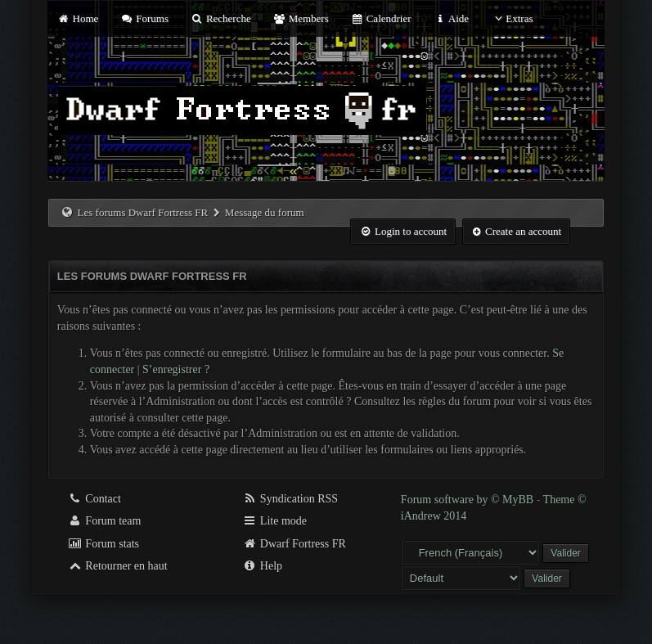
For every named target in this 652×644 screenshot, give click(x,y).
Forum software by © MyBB (469, 500)
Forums (145, 18)
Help (262, 566)
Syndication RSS (290, 499)
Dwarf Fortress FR (294, 544)
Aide (451, 18)
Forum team (105, 521)
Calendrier (381, 18)
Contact (94, 499)
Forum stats (103, 544)
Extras (512, 18)
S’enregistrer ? (176, 369)
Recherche (221, 18)
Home (78, 18)
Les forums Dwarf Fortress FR (143, 212)
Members (301, 18)
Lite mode (274, 521)
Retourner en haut (118, 566)
